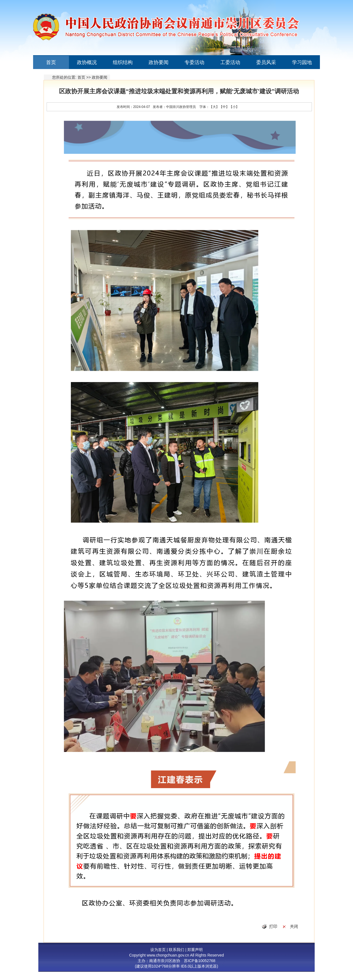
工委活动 (230, 62)
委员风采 (266, 62)
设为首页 (158, 950)
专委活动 (194, 62)
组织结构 (123, 62)
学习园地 (302, 62)
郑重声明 (195, 950)
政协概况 (87, 62)
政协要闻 (159, 62)
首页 (51, 62)
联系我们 (176, 950)
